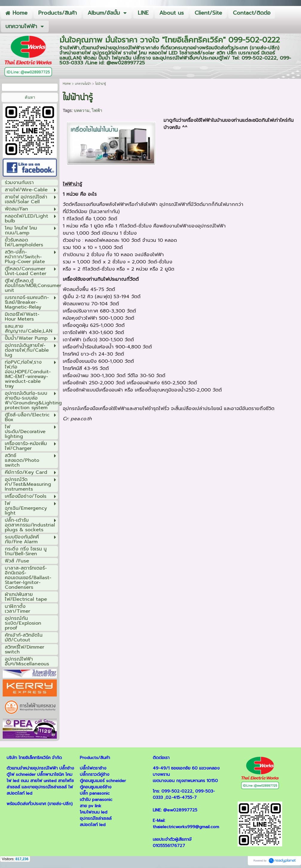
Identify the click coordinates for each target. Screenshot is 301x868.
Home (67, 84)
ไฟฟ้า (97, 110)
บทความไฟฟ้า (83, 84)
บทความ (82, 110)
